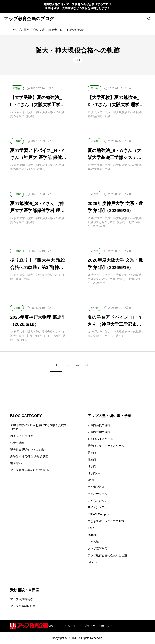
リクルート (69, 626)
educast (93, 562)
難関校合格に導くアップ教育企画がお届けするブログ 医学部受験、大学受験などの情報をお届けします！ (77, 6)
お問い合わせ (75, 30)
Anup (91, 528)
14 (87, 365)
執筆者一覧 (56, 30)
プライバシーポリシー (98, 626)
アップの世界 (21, 30)
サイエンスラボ (97, 507)
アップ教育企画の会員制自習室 (107, 555)
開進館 (92, 453)
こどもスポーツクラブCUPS (106, 521)
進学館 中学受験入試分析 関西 (29, 457)
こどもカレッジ (97, 501)
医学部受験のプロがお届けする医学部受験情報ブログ (38, 427)
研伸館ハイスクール (100, 439)
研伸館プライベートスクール (106, 446)
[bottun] (149, 19)
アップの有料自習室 (23, 606)
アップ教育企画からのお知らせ (30, 470)
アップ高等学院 (97, 549)
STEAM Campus (98, 514)
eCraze (92, 535)
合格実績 (39, 30)
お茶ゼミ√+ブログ (22, 436)
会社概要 (48, 626)
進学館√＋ (17, 463)
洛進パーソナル (97, 494)
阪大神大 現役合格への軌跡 (27, 450)
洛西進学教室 (96, 487)
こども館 (93, 542)
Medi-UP (93, 480)
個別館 (92, 459)
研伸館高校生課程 (99, 425)
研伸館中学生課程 (99, 432)
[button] (6, 30)
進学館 (92, 466)
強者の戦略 (17, 443)
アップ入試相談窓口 (23, 599)
